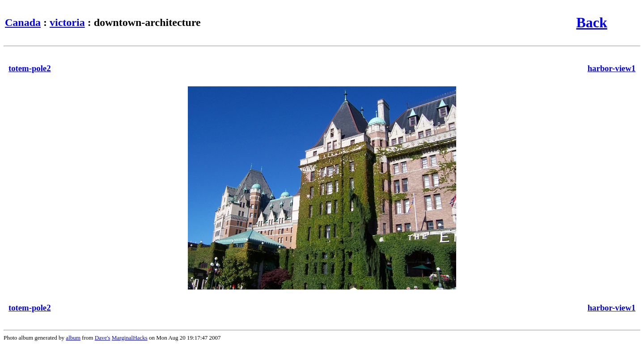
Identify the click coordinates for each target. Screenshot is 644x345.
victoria (67, 22)
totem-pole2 (30, 68)
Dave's (103, 338)
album (73, 338)
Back (591, 22)
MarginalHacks (130, 338)
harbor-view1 (612, 68)
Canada (23, 22)
